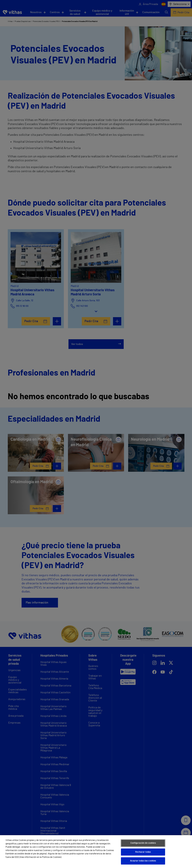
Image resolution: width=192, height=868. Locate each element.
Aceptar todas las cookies (143, 861)
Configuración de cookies (143, 843)
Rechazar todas (143, 852)
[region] (96, 852)
